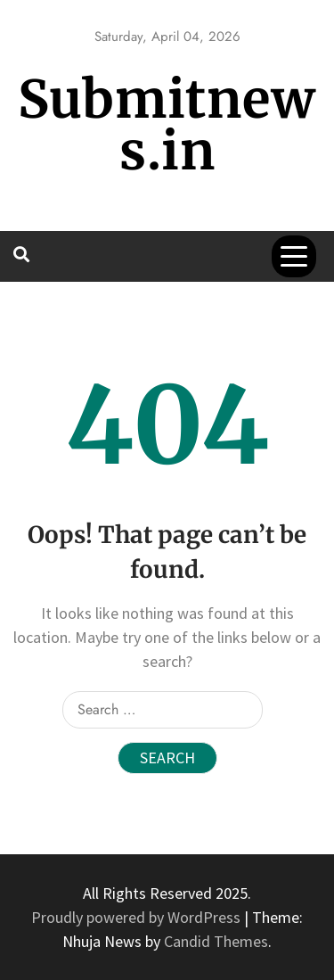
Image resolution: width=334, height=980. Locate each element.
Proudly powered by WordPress (138, 917)
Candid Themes (216, 941)
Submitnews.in (167, 125)
